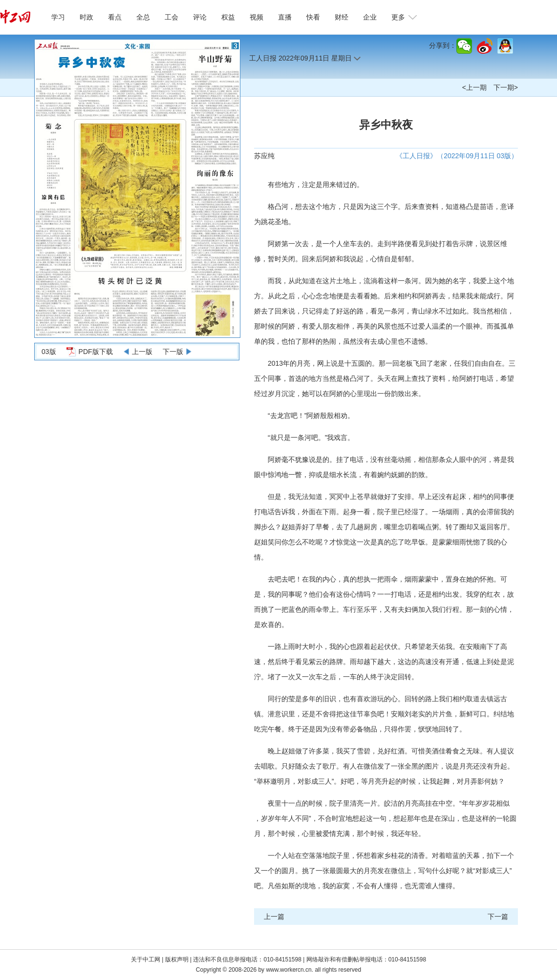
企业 (370, 17)
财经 (342, 17)
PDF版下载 (96, 352)
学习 (58, 17)
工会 (171, 17)
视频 (257, 17)
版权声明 (178, 959)
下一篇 (498, 917)
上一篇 (274, 917)
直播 (285, 17)
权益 (228, 17)
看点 (115, 17)
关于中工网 (146, 959)
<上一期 (474, 87)
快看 (313, 17)
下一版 (173, 352)
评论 (200, 17)
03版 (49, 352)
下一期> (506, 87)
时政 (86, 17)
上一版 (142, 352)
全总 (143, 17)
